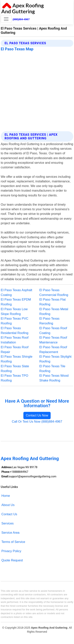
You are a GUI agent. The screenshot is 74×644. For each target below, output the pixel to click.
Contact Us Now (37, 415)
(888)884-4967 (21, 19)
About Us (8, 505)
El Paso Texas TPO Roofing (14, 378)
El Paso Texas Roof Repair (15, 349)
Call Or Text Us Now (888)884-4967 (37, 421)
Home (6, 496)
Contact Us (9, 514)
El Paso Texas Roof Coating (53, 330)
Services (7, 523)
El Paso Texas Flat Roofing (53, 302)
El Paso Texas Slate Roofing (15, 369)
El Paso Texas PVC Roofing (15, 321)
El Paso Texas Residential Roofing (15, 330)
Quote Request (12, 560)
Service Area (10, 533)
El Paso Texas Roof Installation (15, 340)
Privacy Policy (11, 551)
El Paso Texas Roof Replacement (53, 349)
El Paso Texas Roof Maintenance (53, 340)
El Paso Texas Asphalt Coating (17, 292)
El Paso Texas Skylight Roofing (55, 359)
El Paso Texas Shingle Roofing (17, 359)
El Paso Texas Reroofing (49, 321)
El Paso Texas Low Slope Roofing (14, 311)
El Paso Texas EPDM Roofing (16, 302)
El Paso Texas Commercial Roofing (54, 292)
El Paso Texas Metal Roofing (54, 311)
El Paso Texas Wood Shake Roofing (54, 378)
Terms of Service (13, 542)
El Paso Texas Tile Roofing (52, 369)
